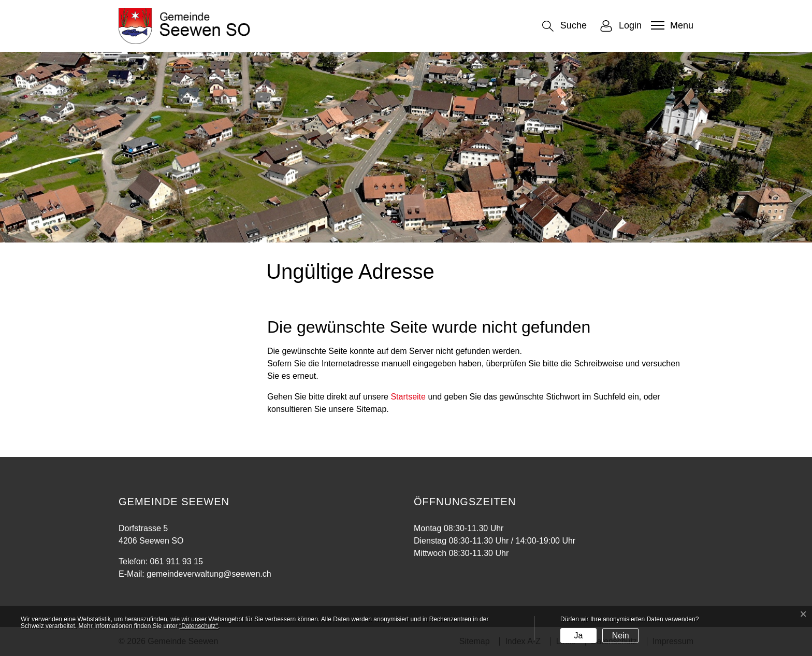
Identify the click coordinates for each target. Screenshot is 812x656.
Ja (578, 636)
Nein (621, 636)
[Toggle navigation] (671, 25)
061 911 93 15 (176, 561)
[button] (564, 26)
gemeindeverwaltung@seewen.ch (209, 574)
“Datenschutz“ (199, 626)
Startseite (408, 397)
